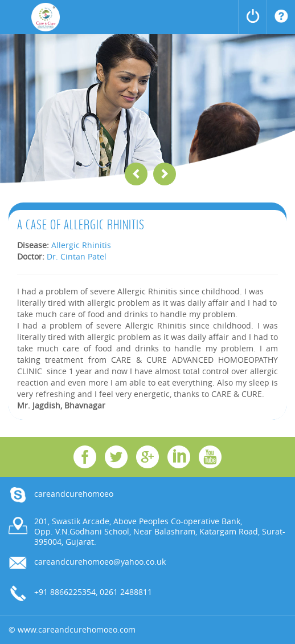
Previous (136, 174)
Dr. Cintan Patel (77, 256)
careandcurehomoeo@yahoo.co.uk (100, 562)
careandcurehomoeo (74, 494)
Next (165, 174)
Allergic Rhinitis (81, 245)
